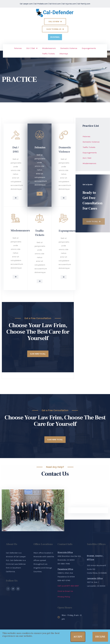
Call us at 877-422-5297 (68, 586)
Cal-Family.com (84, 4)
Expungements (89, 48)
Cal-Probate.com (41, 4)
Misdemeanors (49, 48)
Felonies (18, 48)
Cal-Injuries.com (69, 4)
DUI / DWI (32, 48)
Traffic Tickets (48, 54)
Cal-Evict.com (55, 4)
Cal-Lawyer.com (26, 4)
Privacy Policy (64, 597)
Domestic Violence (69, 48)
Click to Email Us (65, 591)
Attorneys (64, 54)
